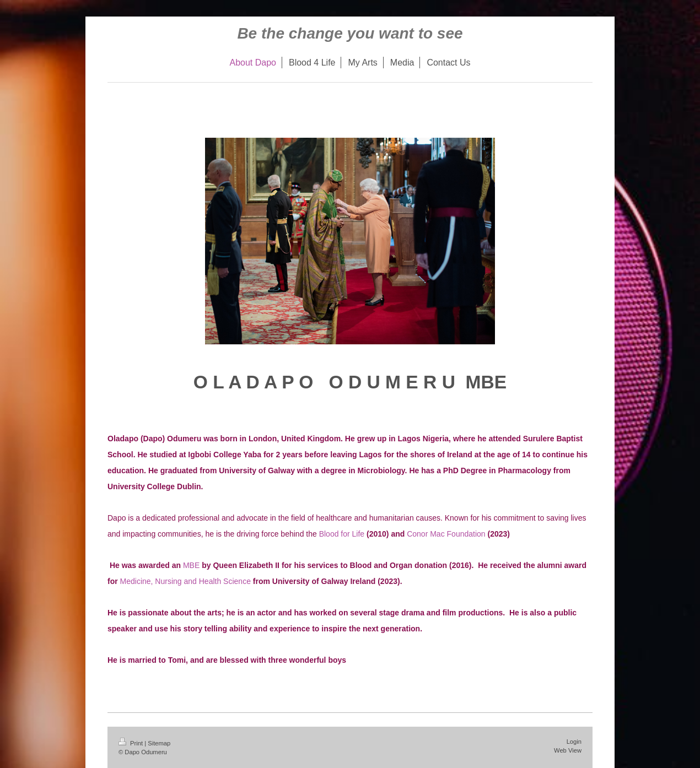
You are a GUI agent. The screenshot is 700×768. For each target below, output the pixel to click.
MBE (191, 565)
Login (574, 742)
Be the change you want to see (350, 33)
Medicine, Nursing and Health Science (185, 581)
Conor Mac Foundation (446, 534)
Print (131, 743)
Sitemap (159, 743)
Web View (568, 750)
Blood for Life (342, 534)
